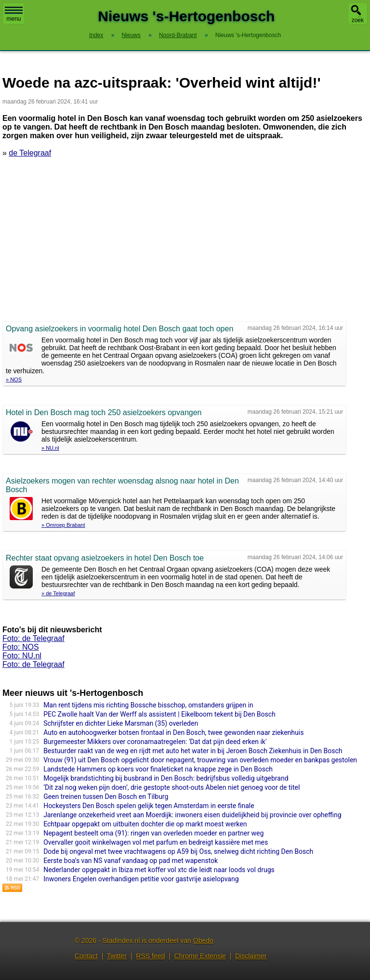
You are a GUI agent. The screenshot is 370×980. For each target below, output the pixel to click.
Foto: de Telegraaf (33, 638)
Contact (86, 956)
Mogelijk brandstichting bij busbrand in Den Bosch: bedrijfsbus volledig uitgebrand (166, 778)
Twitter (117, 956)
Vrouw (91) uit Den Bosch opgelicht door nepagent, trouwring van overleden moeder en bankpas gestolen (200, 760)
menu (14, 14)
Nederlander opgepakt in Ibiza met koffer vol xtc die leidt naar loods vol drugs (159, 870)
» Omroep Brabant (63, 525)
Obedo (203, 941)
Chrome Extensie (200, 956)
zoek (358, 20)
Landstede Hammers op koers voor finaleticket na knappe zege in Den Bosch (158, 769)
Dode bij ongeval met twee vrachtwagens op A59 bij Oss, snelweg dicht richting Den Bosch (178, 851)
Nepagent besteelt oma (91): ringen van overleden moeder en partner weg (153, 833)
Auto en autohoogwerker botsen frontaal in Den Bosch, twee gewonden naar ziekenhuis (173, 732)
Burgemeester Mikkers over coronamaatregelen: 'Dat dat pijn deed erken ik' (155, 742)
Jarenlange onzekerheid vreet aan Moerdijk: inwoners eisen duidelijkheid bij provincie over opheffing (192, 815)
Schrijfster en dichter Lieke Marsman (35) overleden (121, 723)
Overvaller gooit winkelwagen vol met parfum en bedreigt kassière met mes (156, 842)
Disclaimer (251, 956)
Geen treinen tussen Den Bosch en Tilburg (106, 797)
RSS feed (150, 956)
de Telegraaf (30, 153)
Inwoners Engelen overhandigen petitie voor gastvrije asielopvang (141, 879)
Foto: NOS (21, 647)
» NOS (14, 379)
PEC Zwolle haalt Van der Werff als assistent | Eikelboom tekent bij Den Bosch (159, 714)
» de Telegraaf (58, 593)
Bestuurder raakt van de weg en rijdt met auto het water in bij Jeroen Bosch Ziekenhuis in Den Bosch (193, 751)
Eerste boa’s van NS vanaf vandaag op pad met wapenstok (131, 861)
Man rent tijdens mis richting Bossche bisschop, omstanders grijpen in (148, 705)
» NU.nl (50, 448)
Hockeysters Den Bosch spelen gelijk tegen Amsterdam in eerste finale (149, 806)
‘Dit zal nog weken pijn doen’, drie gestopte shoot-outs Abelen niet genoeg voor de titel (172, 787)
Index (96, 35)
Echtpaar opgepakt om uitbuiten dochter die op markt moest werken (145, 824)
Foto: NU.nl (22, 656)
